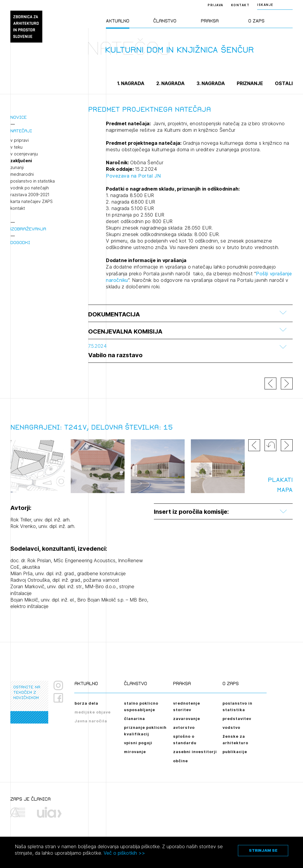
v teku (16, 147)
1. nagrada (131, 83)
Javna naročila (91, 721)
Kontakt (240, 5)
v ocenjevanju (24, 154)
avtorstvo (184, 727)
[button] (270, 445)
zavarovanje (187, 719)
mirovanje (135, 752)
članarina (134, 719)
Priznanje (250, 83)
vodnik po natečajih (30, 188)
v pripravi (20, 140)
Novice (18, 117)
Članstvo (165, 21)
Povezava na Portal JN (133, 176)
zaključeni (21, 161)
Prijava (216, 5)
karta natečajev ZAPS (32, 201)
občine (180, 761)
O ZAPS (256, 21)
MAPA (285, 490)
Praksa (210, 21)
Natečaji (21, 131)
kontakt (18, 208)
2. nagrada (170, 83)
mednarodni (22, 174)
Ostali (284, 83)
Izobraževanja (28, 229)
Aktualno (118, 21)
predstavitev (237, 719)
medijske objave (93, 712)
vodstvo (231, 727)
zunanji (17, 168)
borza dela (86, 703)
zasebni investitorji (195, 752)
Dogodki (20, 242)
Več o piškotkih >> (124, 853)
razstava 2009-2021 (30, 195)
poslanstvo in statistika (33, 181)
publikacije (235, 752)
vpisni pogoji (138, 743)
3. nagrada (211, 83)
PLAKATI (280, 480)
